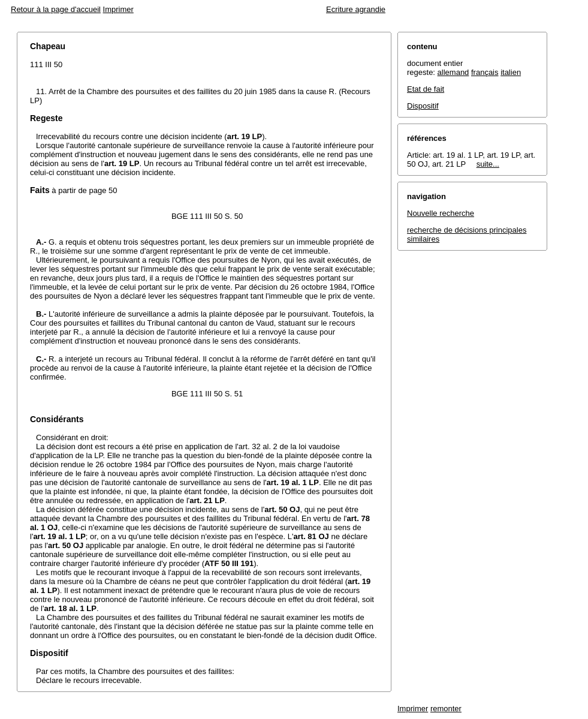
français (485, 72)
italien (511, 72)
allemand (453, 72)
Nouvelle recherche (441, 213)
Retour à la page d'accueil (56, 9)
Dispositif (423, 106)
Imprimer (118, 9)
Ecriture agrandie (356, 9)
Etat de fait (426, 89)
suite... (488, 164)
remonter (446, 709)
